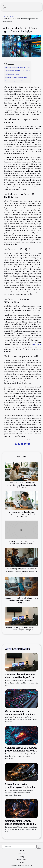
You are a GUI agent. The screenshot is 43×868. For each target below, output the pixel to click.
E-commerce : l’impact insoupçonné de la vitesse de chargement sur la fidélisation (21, 485)
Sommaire (10, 64)
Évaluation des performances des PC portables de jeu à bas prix (21, 629)
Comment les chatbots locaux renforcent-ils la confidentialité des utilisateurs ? (22, 514)
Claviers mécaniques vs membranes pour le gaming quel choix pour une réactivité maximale (20, 715)
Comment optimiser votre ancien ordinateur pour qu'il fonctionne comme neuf (20, 824)
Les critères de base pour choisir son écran (17, 67)
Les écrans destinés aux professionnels (16, 77)
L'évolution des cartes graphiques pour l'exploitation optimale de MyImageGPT (20, 787)
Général (22, 863)
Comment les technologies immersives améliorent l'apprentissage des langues (22, 600)
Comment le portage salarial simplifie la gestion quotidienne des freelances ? (21, 571)
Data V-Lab (37, 345)
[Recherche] (19, 847)
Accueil (4, 16)
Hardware (12, 16)
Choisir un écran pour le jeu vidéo (14, 81)
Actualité (22, 851)
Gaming (21, 857)
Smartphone (22, 860)
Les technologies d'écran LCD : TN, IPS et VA (17, 71)
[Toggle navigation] (5, 7)
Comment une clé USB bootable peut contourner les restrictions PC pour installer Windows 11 (21, 750)
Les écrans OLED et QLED (12, 74)
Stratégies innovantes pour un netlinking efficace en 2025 (22, 543)
